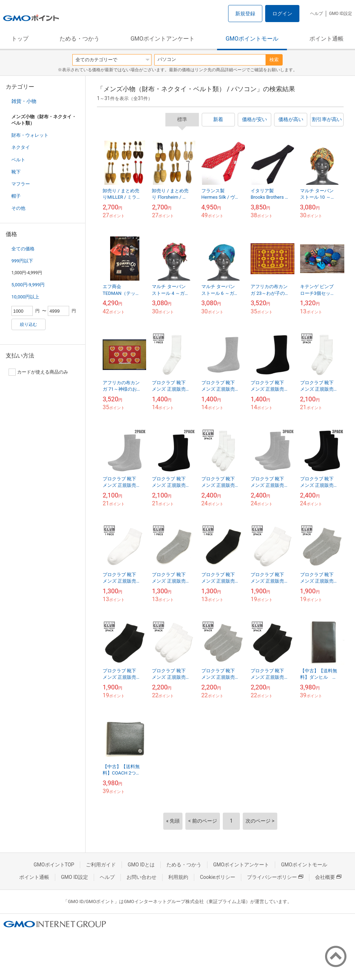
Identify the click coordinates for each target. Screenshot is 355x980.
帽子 (16, 196)
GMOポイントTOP (54, 865)
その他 (18, 208)
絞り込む (29, 324)
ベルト (18, 160)
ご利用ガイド (101, 865)
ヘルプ (317, 14)
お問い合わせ (142, 877)
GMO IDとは (141, 865)
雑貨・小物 (24, 101)
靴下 (16, 172)
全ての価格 (23, 249)
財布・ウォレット (30, 135)
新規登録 (245, 14)
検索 (274, 60)
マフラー (21, 184)
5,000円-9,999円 (28, 285)
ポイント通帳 (326, 39)
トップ (20, 39)
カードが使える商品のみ (38, 372)
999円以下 (22, 261)
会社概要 (328, 877)
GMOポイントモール (252, 39)
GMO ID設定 (341, 14)
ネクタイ (21, 147)
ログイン (282, 14)
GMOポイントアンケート (163, 39)
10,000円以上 (25, 297)
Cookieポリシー (218, 877)
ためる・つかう (79, 39)
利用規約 (178, 877)
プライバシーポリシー (275, 877)
